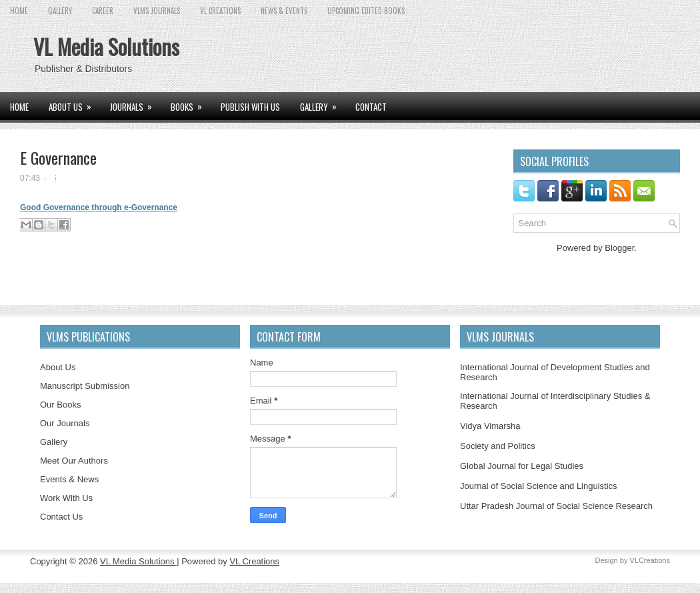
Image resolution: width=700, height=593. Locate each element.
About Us (58, 367)
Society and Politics (498, 446)
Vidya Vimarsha (490, 426)
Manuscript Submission (85, 386)
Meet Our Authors (74, 461)
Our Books (60, 405)
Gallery (54, 442)
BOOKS (191, 103)
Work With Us (66, 498)
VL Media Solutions (106, 46)
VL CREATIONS (220, 11)
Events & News (69, 479)
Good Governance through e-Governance (99, 207)
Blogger (619, 248)
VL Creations (254, 561)
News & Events (284, 11)
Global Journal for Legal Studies (522, 466)
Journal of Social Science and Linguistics (539, 486)
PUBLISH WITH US (250, 107)
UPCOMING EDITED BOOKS (366, 11)
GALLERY (60, 11)
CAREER (103, 11)
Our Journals (65, 423)
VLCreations (650, 560)
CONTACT (371, 107)
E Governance (58, 157)
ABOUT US (74, 103)
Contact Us (61, 517)
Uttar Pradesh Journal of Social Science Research (556, 506)
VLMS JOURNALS (157, 11)
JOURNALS (135, 103)
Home (19, 11)
